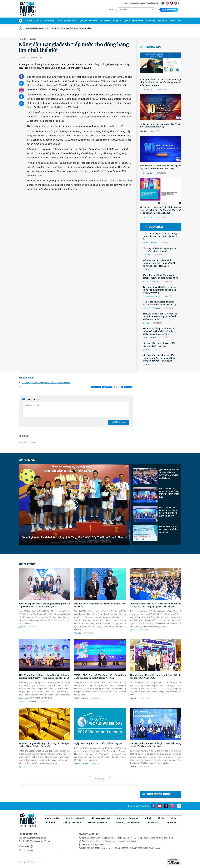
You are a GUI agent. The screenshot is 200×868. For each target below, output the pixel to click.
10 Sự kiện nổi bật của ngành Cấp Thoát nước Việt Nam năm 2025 (160, 125)
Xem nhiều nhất (156, 794)
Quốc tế (32, 39)
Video (172, 21)
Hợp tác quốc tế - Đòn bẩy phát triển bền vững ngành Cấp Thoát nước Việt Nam (156, 745)
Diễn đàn (143, 131)
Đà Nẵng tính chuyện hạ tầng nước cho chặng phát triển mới (160, 250)
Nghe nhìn (23, 766)
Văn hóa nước (153, 822)
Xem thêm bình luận (27, 442)
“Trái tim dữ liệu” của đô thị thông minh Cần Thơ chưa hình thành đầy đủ (160, 236)
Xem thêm (100, 779)
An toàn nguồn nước (67, 21)
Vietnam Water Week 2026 (37, 28)
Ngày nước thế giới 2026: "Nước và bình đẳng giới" (99, 743)
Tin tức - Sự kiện (33, 21)
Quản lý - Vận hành (88, 21)
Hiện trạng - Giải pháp (111, 21)
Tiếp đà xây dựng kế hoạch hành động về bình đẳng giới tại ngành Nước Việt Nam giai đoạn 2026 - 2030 (44, 677)
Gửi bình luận (119, 422)
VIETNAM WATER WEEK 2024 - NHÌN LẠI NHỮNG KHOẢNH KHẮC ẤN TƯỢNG (169, 512)
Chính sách (49, 21)
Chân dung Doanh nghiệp (127, 822)
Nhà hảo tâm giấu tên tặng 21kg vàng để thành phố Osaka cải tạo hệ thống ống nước (44, 745)
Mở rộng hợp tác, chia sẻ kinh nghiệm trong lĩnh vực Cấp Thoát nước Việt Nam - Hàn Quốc (159, 263)
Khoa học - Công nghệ (156, 21)
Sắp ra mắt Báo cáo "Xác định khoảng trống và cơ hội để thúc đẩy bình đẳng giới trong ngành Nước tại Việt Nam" (160, 210)
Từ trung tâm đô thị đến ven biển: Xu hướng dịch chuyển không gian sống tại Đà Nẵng (159, 290)
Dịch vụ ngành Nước (133, 21)
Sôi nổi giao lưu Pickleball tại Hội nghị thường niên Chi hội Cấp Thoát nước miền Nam (72, 537)
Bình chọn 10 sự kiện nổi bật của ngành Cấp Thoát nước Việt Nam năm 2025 (160, 167)
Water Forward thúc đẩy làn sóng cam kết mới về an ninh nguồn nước (160, 276)
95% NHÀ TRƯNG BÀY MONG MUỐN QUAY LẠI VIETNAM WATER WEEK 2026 (169, 474)
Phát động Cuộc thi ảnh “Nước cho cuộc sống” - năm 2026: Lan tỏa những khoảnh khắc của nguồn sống (160, 82)
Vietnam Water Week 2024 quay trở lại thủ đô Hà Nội (168, 529)
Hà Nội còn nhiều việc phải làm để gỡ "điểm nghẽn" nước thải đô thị (159, 303)
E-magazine (169, 10)
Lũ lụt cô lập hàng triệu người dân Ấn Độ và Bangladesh (46, 383)
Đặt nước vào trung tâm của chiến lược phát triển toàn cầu (159, 345)
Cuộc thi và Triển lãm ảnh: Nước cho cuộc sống (71, 28)
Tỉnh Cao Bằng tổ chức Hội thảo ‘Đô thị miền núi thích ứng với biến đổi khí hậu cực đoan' (160, 317)
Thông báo (150, 47)
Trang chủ (22, 39)
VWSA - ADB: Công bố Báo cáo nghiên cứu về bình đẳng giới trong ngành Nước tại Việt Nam (100, 677)
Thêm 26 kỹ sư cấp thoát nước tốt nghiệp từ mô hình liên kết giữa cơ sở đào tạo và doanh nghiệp (159, 331)
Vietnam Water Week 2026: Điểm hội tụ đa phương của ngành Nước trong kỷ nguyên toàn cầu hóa (159, 358)
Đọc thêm (153, 227)
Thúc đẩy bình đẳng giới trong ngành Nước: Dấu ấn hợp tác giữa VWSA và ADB (156, 677)
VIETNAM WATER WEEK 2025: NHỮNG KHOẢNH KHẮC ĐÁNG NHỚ (169, 493)
